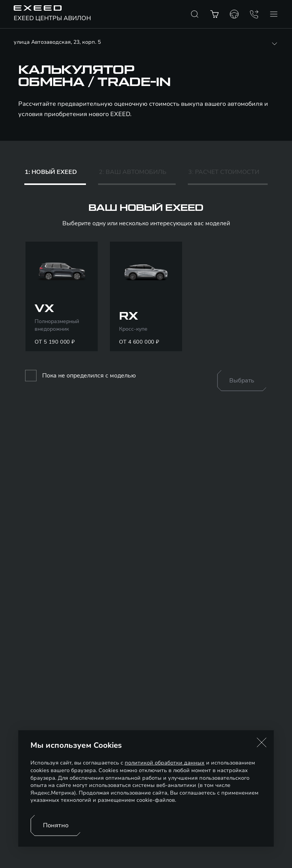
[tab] (55, 174)
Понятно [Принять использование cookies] (56, 825)
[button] (262, 742)
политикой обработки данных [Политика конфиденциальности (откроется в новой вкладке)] (165, 763)
